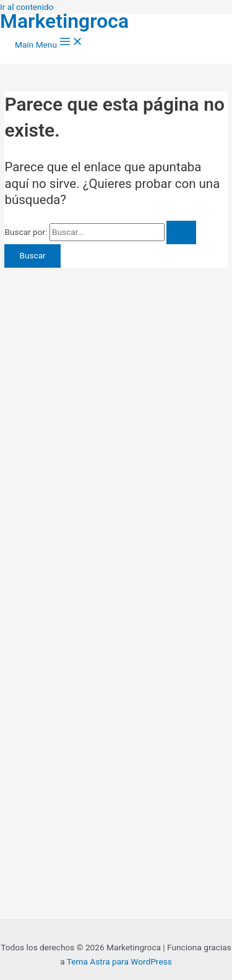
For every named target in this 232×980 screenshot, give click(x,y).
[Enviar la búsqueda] (181, 232)
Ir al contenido (27, 7)
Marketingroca (64, 21)
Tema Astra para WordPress (119, 961)
